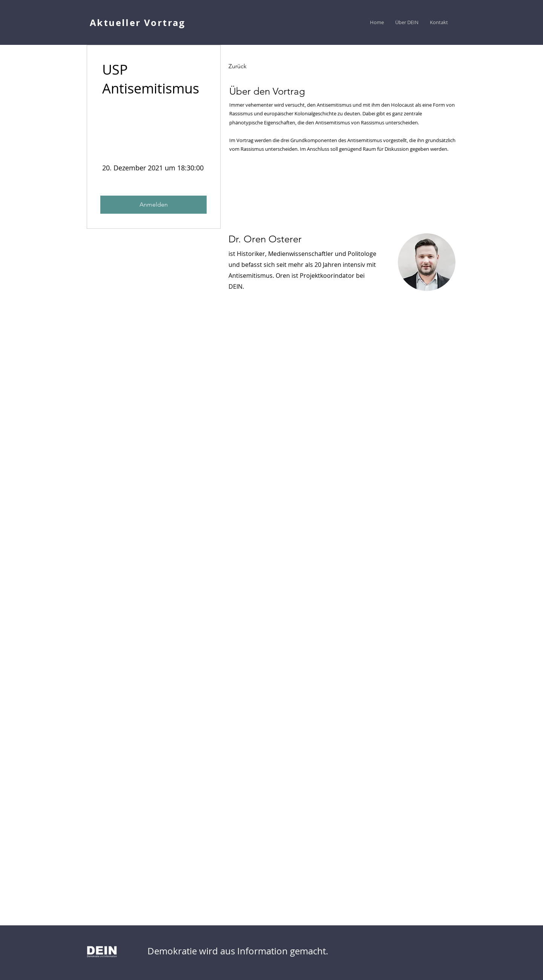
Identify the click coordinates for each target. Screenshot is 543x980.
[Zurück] (249, 66)
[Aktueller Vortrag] (138, 22)
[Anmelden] (153, 205)
